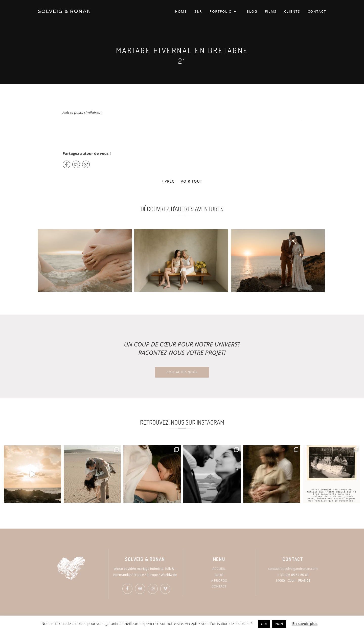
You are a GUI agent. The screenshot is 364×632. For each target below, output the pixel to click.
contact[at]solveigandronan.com (293, 569)
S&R (198, 11)
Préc (168, 181)
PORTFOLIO (223, 11)
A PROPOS (219, 580)
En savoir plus (305, 623)
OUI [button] (264, 624)
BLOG (252, 11)
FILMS (271, 11)
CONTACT (317, 11)
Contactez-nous (182, 372)
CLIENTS (292, 11)
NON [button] (279, 624)
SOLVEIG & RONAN (65, 11)
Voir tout (192, 181)
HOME (181, 11)
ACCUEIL (219, 569)
